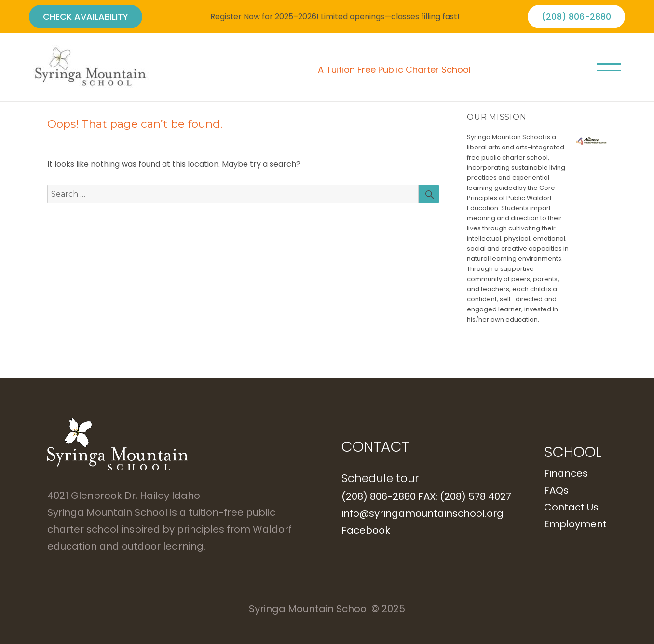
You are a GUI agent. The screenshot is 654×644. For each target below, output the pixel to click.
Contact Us (571, 507)
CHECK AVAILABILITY (86, 17)
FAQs (556, 490)
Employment (575, 524)
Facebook (366, 530)
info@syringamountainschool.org (422, 513)
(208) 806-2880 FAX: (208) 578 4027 (426, 496)
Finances (566, 473)
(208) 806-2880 (576, 17)
